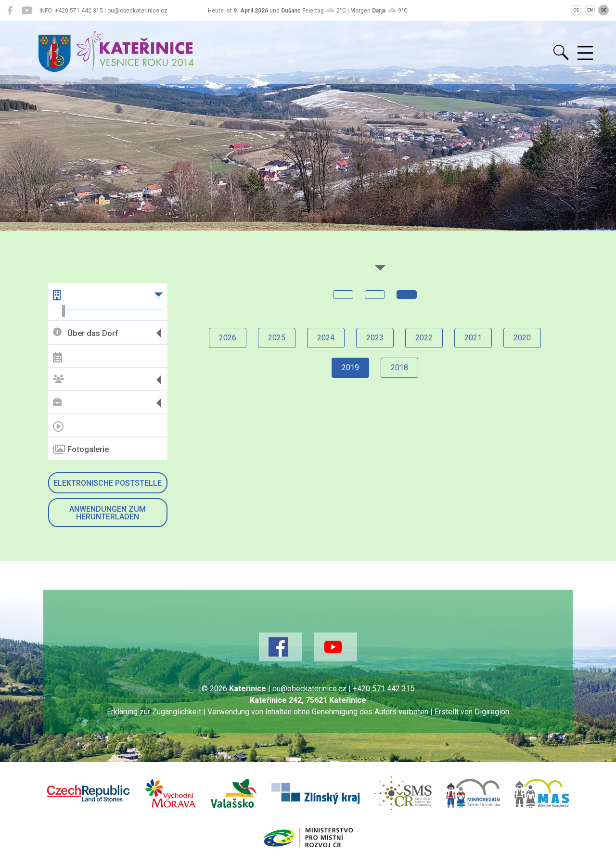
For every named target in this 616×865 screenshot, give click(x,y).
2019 (350, 368)
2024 (326, 338)
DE (604, 10)
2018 (399, 368)
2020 (522, 338)
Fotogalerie (81, 450)
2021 (473, 338)
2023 (375, 338)
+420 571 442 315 (384, 689)
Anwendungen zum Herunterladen (108, 513)
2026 (228, 338)
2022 (424, 338)
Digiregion (492, 712)
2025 (277, 338)
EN (590, 10)
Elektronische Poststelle (108, 483)
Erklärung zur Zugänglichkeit (154, 712)
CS (576, 10)
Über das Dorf (85, 333)
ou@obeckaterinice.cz (309, 689)
